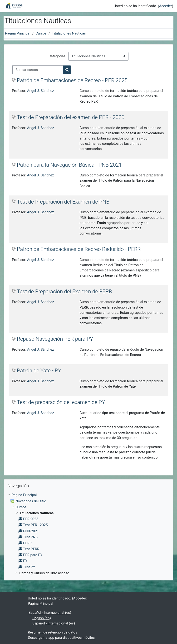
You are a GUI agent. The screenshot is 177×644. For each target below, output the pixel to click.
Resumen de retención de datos (52, 632)
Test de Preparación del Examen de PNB (63, 202)
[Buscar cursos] (38, 70)
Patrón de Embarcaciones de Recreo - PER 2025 (72, 80)
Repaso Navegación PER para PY (55, 339)
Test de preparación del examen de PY (61, 402)
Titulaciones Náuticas (69, 33)
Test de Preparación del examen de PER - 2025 (71, 117)
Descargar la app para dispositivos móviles (61, 638)
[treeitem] (88, 534)
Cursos (41, 33)
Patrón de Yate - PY (39, 370)
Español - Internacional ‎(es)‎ (50, 613)
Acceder (166, 6)
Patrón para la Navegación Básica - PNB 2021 (69, 165)
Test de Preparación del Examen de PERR (65, 291)
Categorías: (57, 56)
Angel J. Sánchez (41, 91)
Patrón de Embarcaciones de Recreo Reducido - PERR (79, 249)
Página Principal (18, 33)
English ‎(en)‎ (42, 618)
